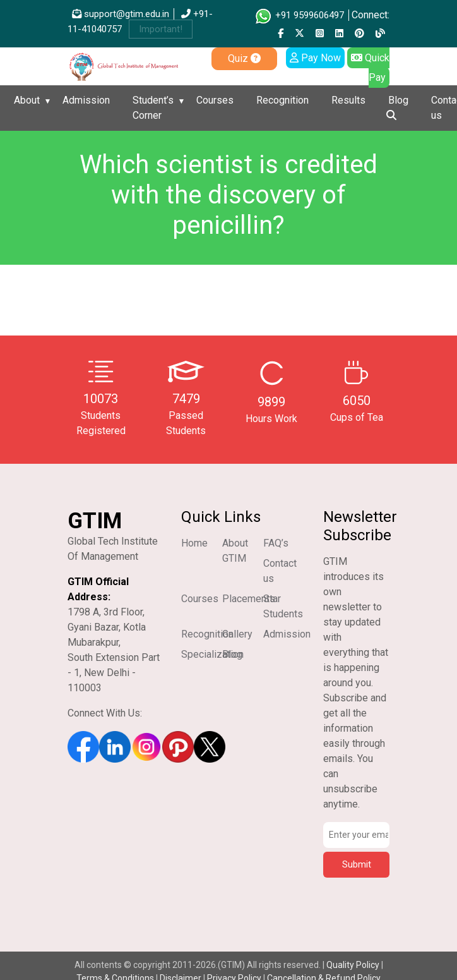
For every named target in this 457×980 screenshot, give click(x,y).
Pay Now (315, 58)
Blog (398, 100)
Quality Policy (354, 965)
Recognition (282, 100)
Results (348, 100)
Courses (215, 100)
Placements (249, 599)
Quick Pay (370, 68)
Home (194, 543)
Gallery (237, 634)
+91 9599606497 (299, 15)
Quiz (244, 58)
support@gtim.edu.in (121, 14)
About (27, 100)
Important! (161, 29)
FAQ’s (276, 543)
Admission (86, 100)
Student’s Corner (153, 108)
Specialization (212, 654)
